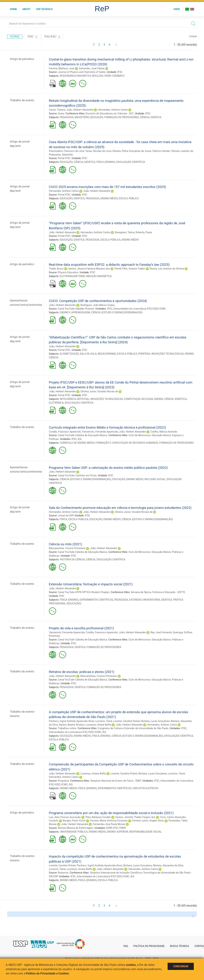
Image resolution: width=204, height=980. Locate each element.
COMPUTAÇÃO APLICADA (138, 399)
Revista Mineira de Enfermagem (76, 828)
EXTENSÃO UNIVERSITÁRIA (144, 600)
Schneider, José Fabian (92, 68)
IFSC (120, 72)
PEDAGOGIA (67, 117)
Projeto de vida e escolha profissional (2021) (81, 628)
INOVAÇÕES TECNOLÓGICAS (168, 354)
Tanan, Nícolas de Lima (98, 151)
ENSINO (189, 354)
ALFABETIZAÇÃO (69, 354)
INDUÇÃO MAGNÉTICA (99, 276)
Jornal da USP (66, 515)
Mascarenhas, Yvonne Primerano (67, 548)
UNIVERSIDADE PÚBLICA (74, 832)
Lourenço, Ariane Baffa (98, 725)
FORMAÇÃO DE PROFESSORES (121, 117)
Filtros (15, 37)
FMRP (123, 828)
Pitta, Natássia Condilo (98, 817)
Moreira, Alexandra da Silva (168, 865)
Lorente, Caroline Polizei (127, 721)
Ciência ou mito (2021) (66, 544)
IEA (80, 439)
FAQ (126, 946)
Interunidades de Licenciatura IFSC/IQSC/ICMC (140, 309)
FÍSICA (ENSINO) (106, 162)
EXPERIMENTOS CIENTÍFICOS (96, 600)
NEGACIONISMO (107, 354)
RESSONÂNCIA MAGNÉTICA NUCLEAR (81, 76)
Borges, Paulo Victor (74, 821)
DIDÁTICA (156, 117)
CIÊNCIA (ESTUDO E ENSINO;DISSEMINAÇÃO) (117, 312)
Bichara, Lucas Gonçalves (156, 721)
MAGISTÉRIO (82, 117)
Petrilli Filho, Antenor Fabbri (130, 269)
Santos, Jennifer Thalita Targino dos (135, 817)
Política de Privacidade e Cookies (48, 973)
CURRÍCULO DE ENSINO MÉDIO (77, 443)
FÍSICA (63, 519)
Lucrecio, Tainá (104, 721)
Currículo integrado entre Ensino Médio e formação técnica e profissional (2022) (107, 427)
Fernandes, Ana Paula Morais (109, 824)
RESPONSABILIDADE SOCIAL (145, 832)
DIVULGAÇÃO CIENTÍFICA (131, 162)
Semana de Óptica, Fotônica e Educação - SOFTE (158, 592)
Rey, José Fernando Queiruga (167, 632)
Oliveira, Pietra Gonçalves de (128, 151)
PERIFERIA (144, 354)
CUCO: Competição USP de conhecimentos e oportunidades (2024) (98, 301)
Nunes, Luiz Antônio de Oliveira (167, 269)
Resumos (63, 873)
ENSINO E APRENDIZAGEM (75, 312)
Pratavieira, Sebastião (61, 155)
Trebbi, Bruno (56, 269)
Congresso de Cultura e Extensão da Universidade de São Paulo (133, 728)
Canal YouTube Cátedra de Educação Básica (82, 435)
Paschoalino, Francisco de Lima (67, 151)
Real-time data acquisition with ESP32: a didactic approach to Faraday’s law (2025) (109, 265)
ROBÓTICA (181, 399)
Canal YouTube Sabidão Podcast (76, 309)
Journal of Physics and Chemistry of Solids (82, 72)
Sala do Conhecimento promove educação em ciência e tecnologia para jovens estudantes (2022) (120, 508)
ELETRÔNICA (56, 403)
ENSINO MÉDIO (109, 198)
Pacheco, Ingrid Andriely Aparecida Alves (72, 721)
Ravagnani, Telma (125, 232)
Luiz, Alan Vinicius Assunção (65, 817)
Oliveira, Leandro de (182, 151)
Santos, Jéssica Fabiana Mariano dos (89, 269)
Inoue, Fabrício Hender (157, 151)
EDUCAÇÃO (97, 117)
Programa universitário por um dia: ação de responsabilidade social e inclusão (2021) (111, 813)
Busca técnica (180, 946)
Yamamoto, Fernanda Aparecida (100, 432)
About (27, 9)
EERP (109, 828)
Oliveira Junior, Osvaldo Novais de (99, 391)
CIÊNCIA (145, 117)
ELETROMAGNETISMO (72, 276)
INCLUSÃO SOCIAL (155, 479)
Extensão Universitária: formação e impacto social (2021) (91, 584)
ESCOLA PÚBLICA (129, 198)
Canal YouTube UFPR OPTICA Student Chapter (84, 592)
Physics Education (68, 272)
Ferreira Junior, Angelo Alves (148, 821)
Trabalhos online (67, 728)
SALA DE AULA (88, 354)
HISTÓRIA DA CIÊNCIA (72, 559)
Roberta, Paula (144, 232)
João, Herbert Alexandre (80, 110)
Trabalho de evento (22, 100)
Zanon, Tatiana (57, 110)
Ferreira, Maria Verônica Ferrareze (109, 821)
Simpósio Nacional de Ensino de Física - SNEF (116, 781)
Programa (63, 781)
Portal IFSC (64, 158)
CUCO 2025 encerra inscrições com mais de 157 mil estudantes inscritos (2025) (107, 187)
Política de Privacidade (149, 946)
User (177, 9)
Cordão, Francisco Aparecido (65, 432)
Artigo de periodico (22, 59)
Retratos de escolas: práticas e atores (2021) (82, 672)
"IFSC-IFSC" (52, 37)
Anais (61, 113)
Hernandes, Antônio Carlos (113, 110)
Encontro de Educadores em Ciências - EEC (110, 113)
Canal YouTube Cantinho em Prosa (77, 475)
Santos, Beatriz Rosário (72, 725)
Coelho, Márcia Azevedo (164, 432)
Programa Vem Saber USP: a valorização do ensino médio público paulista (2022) (108, 468)
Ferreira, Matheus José (62, 68)
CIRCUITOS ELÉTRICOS (145, 788)
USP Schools (44, 9)
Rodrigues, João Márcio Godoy (98, 305)
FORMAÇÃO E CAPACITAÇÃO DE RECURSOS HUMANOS (127, 443)
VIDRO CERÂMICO (114, 76)
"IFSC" (33, 37)
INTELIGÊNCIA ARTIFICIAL (74, 399)
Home (13, 9)
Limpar (193, 36)
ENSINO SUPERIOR (118, 832)
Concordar (181, 966)
